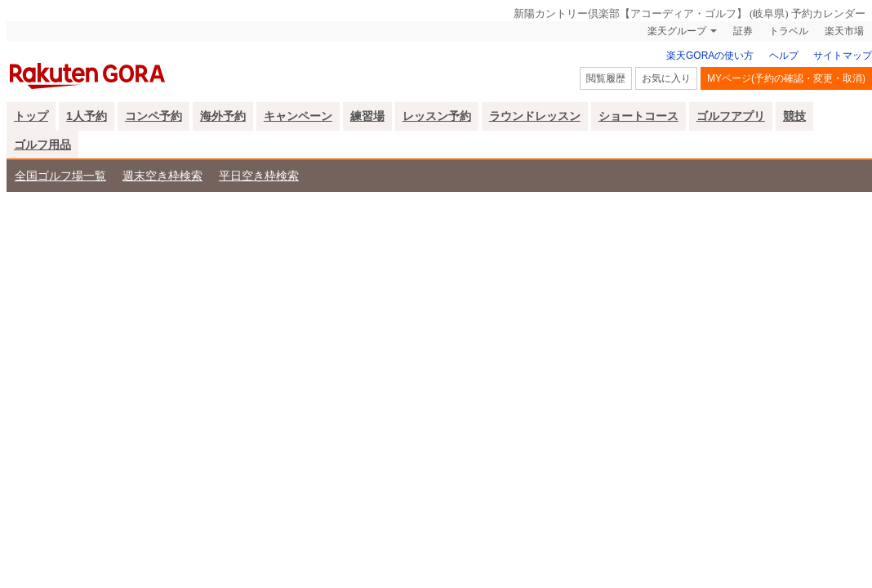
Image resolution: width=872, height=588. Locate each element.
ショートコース (638, 116)
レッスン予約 (437, 116)
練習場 (367, 116)
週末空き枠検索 (162, 176)
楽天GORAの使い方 (710, 56)
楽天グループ (677, 31)
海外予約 (223, 116)
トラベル (789, 31)
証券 (743, 31)
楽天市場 (844, 31)
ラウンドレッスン (535, 116)
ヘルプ (784, 56)
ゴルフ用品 (42, 145)
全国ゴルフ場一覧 (60, 176)
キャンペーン (298, 116)
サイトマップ (843, 56)
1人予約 (87, 116)
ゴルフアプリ (731, 116)
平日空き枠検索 (259, 176)
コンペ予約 (153, 116)
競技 (794, 116)
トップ (31, 116)
